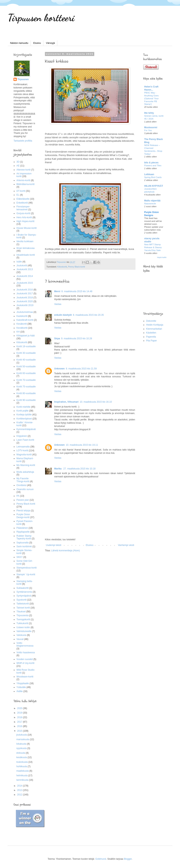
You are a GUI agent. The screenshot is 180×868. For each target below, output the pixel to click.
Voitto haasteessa (26, 652)
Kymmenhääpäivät (26, 429)
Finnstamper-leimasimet (23, 208)
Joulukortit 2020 (25, 301)
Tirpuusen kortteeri (41, 18)
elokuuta (21, 753)
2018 (20, 717)
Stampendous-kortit (27, 568)
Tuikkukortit (22, 623)
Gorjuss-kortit (23, 213)
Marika (58, 469)
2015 (20, 731)
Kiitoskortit (62, 267)
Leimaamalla (23, 447)
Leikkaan (149, 174)
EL (18, 195)
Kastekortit (22, 316)
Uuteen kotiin (23, 627)
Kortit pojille (22, 411)
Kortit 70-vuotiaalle (26, 380)
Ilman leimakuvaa (25, 248)
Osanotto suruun (25, 489)
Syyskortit (21, 600)
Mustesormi (151, 127)
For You (148, 130)
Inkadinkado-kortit (26, 255)
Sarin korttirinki (24, 546)
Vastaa (58, 304)
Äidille (20, 691)
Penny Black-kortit (77, 267)
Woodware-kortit (25, 677)
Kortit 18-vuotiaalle (26, 346)
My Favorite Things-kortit (23, 480)
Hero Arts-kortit (24, 217)
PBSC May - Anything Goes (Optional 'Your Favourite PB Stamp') (151, 98)
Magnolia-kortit (24, 455)
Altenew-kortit (24, 170)
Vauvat (20, 639)
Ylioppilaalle (23, 683)
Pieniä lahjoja (23, 511)
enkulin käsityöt (63, 315)
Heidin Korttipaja (155, 325)
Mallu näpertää (152, 201)
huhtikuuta (22, 766)
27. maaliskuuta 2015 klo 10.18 (79, 469)
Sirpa (57, 339)
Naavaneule (150, 204)
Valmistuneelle (24, 631)
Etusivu (37, 43)
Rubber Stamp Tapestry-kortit (24, 537)
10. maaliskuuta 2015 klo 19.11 (82, 445)
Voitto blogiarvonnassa (25, 644)
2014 (20, 786)
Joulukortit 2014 (25, 276)
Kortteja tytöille (24, 415)
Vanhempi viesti (126, 545)
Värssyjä (50, 43)
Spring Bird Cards (153, 177)
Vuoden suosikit (25, 659)
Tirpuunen (23, 79)
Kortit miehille (23, 407)
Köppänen (22, 436)
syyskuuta (22, 748)
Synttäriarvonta (24, 592)
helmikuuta (22, 776)
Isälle (19, 262)
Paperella (151, 337)
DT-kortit (21, 191)
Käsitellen (151, 333)
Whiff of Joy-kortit (25, 663)
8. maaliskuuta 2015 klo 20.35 (88, 315)
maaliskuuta (23, 771)
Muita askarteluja (25, 472)
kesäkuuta (22, 757)
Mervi (57, 291)
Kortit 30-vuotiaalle (26, 353)
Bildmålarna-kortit (25, 184)
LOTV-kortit (22, 451)
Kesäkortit (22, 324)
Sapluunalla (23, 543)
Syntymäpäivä (24, 596)
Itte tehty (149, 113)
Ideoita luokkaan (25, 241)
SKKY (20, 557)
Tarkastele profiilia (23, 141)
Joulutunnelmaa (25, 312)
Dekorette (151, 321)
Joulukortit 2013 (25, 269)
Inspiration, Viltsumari (66, 402)
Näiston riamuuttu (19, 43)
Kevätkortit (22, 328)
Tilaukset (21, 612)
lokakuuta (22, 744)
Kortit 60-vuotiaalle (26, 373)
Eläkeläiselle (23, 199)
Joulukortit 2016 (25, 290)
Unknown (59, 369)
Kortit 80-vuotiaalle (26, 393)
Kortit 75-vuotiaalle (26, 387)
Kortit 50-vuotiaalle (26, 367)
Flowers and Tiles (153, 165)
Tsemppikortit (23, 619)
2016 (20, 726)
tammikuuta (23, 780)
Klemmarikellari (154, 329)
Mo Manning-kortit (26, 465)
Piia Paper (151, 341)
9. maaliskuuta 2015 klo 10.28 (77, 339)
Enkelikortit (22, 203)
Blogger (128, 859)
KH (18, 332)
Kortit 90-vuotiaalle (26, 400)
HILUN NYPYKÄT (154, 186)
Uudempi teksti (54, 545)
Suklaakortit (23, 588)
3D (18, 162)
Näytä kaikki (162, 257)
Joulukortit (22, 266)
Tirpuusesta (22, 615)
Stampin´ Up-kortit (26, 574)
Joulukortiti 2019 (25, 305)
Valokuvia (21, 635)
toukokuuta (22, 762)
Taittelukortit (23, 604)
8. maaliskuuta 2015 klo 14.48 (77, 291)
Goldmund (101, 859)
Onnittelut (21, 485)
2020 (20, 708)
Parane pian (23, 500)
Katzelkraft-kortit (25, 320)
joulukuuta (22, 735)
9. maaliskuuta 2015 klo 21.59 (81, 369)
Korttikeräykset (24, 419)
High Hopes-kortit (25, 221)
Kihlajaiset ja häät (26, 336)
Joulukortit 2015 (25, 283)
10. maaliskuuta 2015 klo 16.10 (96, 402)
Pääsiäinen (22, 528)
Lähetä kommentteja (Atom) (65, 551)
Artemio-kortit (23, 180)
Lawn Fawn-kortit (25, 440)
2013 (20, 790)
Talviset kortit (23, 608)
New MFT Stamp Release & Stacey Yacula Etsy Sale (153, 247)
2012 (20, 795)
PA (18, 496)
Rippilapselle (23, 532)
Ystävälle (21, 687)
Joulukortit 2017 (25, 294)
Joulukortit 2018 (25, 298)
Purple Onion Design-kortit (23, 516)
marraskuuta (23, 739)
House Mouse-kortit (27, 228)
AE (18, 166)
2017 (20, 722)
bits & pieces (151, 163)
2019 (20, 713)
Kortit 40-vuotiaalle (26, 360)
